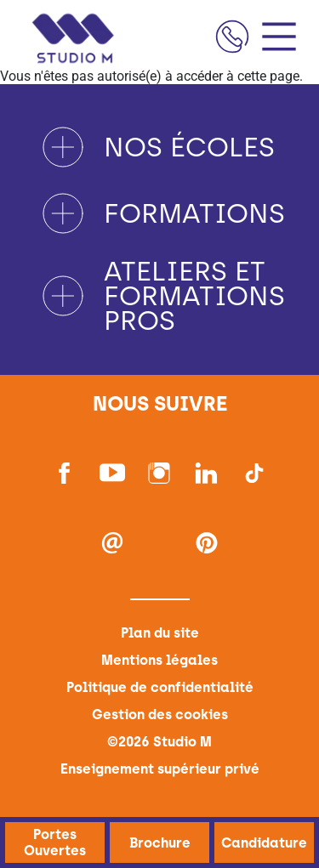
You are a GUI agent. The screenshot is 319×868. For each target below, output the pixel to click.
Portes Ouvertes (55, 842)
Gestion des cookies (160, 715)
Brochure (159, 842)
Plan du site (160, 633)
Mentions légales (159, 660)
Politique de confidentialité (160, 687)
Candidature (264, 842)
